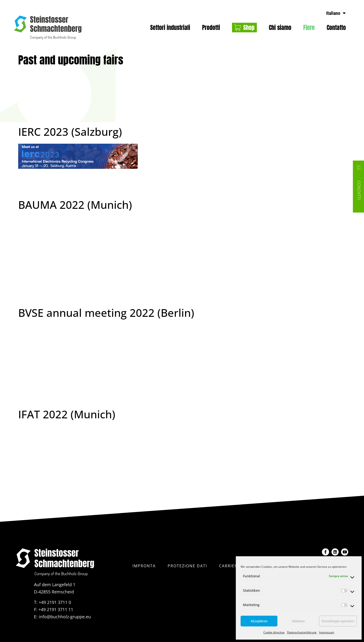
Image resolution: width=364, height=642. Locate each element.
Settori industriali (170, 28)
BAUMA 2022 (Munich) (75, 205)
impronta (144, 566)
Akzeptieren (259, 621)
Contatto (336, 28)
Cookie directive (274, 632)
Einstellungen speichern (338, 621)
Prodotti (211, 28)
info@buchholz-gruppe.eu (65, 617)
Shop (249, 28)
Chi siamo (280, 28)
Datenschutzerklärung (302, 632)
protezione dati (187, 566)
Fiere (309, 28)
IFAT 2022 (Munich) (67, 414)
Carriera (230, 566)
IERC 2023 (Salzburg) (70, 132)
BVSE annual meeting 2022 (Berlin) (106, 313)
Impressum (327, 632)
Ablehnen (298, 621)
